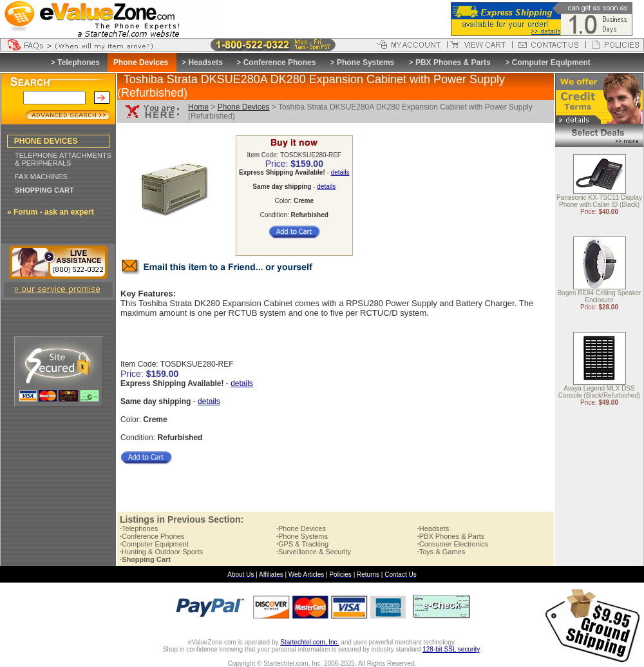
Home (198, 107)
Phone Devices (244, 107)
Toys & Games (441, 552)
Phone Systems (365, 63)
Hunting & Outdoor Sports (161, 552)
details (340, 172)
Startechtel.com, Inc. (309, 642)
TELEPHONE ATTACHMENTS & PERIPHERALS (63, 159)
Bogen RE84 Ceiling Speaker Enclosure (599, 297)
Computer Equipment (551, 63)
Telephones (79, 63)
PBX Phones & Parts (453, 63)
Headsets (205, 63)
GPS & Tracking (302, 544)
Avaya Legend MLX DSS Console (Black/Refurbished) (599, 392)
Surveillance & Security (314, 552)
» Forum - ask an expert (51, 212)
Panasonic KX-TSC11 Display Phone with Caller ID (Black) (599, 202)
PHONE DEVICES (46, 141)
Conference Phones (280, 63)
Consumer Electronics (453, 544)
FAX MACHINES (41, 177)
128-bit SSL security (451, 649)
